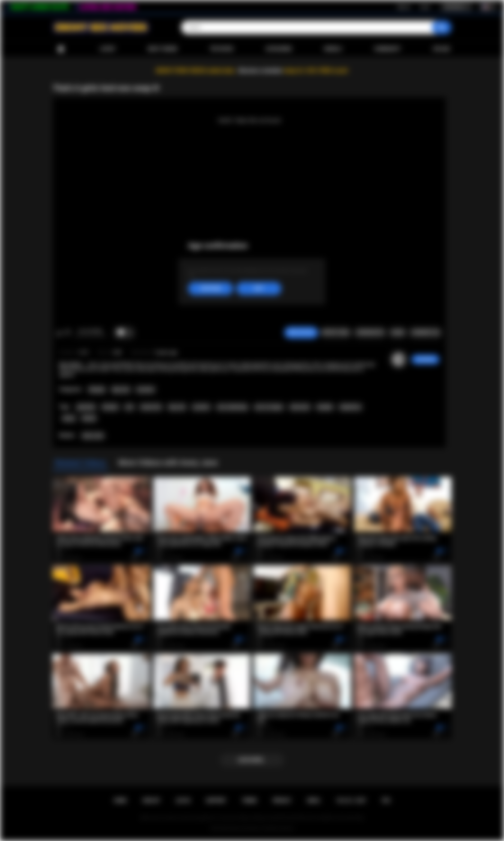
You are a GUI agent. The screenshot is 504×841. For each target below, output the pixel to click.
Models (333, 49)
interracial (300, 407)
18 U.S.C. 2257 (351, 800)
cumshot (201, 407)
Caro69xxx (425, 359)
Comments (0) (425, 332)
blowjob (110, 407)
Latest (108, 49)
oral (129, 407)
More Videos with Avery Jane (168, 463)
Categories (279, 49)
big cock (177, 407)
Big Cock (121, 390)
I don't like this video (68, 333)
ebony (69, 418)
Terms (249, 800)
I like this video (59, 333)
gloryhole (86, 407)
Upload (441, 49)
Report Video (336, 332)
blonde (89, 418)
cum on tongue (269, 407)
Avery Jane (93, 436)
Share (398, 332)
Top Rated (221, 49)
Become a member (261, 71)
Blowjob (97, 390)
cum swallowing (232, 407)
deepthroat (350, 407)
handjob (325, 407)
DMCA (314, 800)
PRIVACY (282, 800)
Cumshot (145, 390)
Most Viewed (163, 49)
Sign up (404, 7)
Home (61, 49)
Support (216, 800)
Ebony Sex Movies (245, 828)
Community (387, 49)
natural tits (151, 407)
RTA (386, 800)
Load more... (252, 760)
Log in (425, 7)
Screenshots (370, 332)
